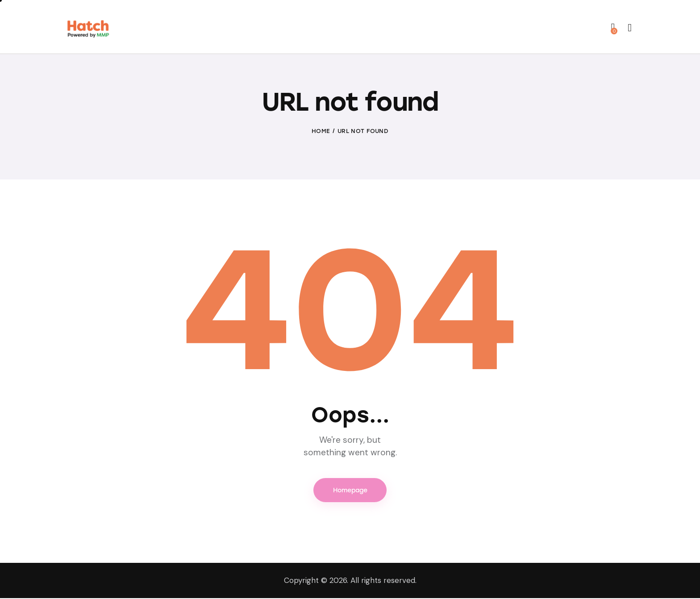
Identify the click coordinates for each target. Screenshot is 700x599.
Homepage (350, 491)
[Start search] (630, 28)
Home (321, 131)
